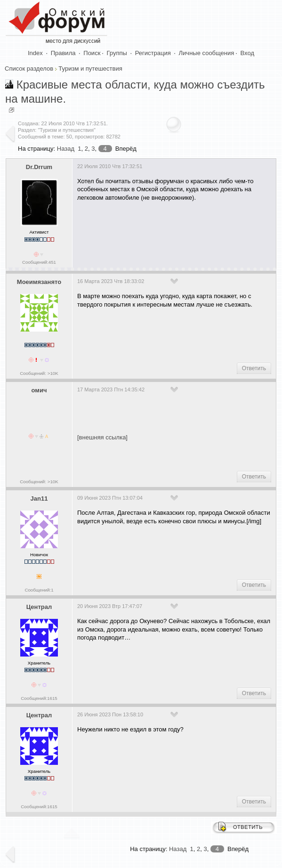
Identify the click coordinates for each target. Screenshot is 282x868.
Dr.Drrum (39, 167)
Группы (117, 53)
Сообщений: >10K (39, 373)
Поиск (92, 53)
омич (39, 390)
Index (35, 53)
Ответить (254, 368)
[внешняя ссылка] (102, 437)
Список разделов (29, 69)
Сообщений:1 (39, 590)
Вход (247, 53)
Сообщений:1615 (39, 698)
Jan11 (39, 499)
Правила (63, 53)
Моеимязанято (39, 282)
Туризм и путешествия (90, 69)
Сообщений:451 (39, 262)
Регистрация (153, 53)
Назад (66, 149)
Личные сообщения (207, 53)
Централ (39, 607)
